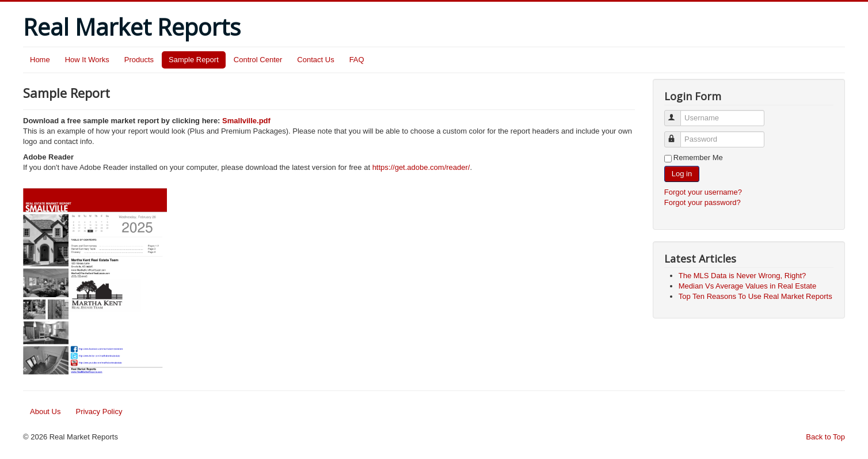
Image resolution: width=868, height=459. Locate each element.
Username (678, 113)
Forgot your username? (703, 192)
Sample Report (194, 60)
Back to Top (825, 437)
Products (139, 60)
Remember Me (698, 158)
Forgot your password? (703, 202)
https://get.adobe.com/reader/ (421, 167)
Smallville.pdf (246, 121)
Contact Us (315, 60)
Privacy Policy (99, 411)
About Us (45, 411)
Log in (682, 174)
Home (40, 60)
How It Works (87, 60)
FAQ (357, 60)
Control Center (258, 60)
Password (678, 134)
